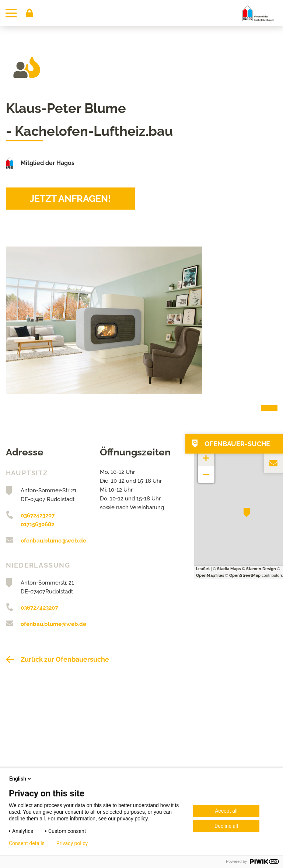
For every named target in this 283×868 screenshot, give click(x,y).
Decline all (226, 826)
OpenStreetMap (245, 576)
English (21, 779)
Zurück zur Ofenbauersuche (65, 659)
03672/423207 (39, 608)
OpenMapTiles (210, 576)
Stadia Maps (229, 569)
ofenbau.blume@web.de (53, 541)
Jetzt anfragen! (70, 199)
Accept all (226, 811)
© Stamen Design (259, 569)
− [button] (206, 471)
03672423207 (38, 516)
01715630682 (37, 524)
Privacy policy (72, 843)
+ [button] (206, 454)
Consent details (27, 843)
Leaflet (203, 569)
